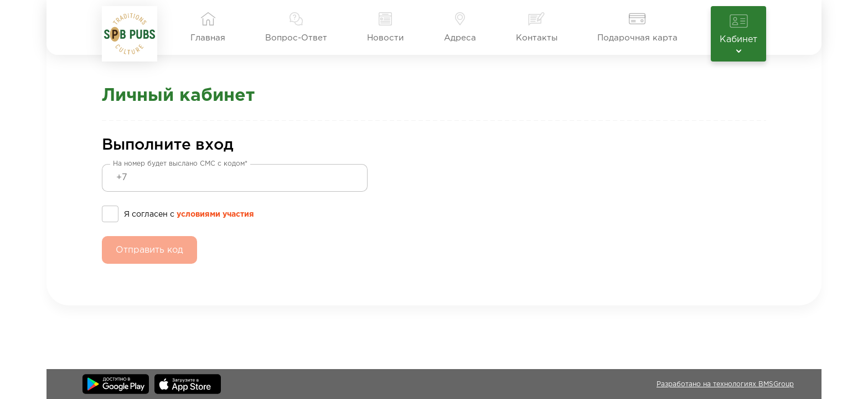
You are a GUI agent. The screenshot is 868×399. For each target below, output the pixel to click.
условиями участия (215, 214)
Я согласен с (189, 213)
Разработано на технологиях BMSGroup (725, 384)
